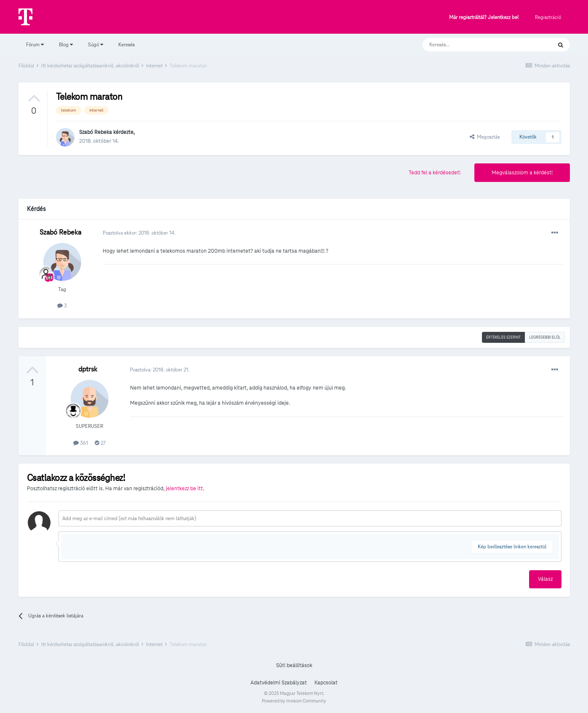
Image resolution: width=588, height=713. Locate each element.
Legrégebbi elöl (545, 337)
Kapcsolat (326, 683)
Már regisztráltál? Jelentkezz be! (484, 17)
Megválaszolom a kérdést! (522, 173)
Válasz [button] (545, 579)
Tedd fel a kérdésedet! (435, 173)
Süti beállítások (294, 665)
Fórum (35, 44)
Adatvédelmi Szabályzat (279, 683)
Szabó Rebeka (96, 132)
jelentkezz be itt (184, 489)
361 (81, 443)
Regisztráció (548, 17)
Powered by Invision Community (294, 701)
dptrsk (88, 369)
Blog (66, 44)
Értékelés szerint (503, 337)
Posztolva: (160, 370)
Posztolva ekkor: (139, 233)
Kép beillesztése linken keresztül (512, 546)
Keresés (126, 44)
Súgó (96, 44)
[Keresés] (479, 45)
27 (100, 443)
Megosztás (485, 137)
